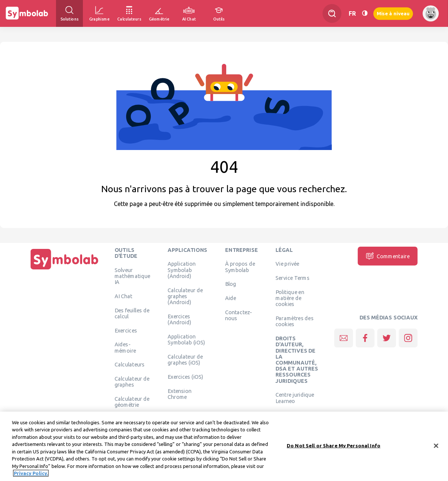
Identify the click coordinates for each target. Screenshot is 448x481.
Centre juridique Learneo (295, 398)
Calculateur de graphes (132, 382)
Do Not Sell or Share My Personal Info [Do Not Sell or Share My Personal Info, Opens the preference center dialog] (334, 446)
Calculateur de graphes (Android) (185, 296)
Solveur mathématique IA (132, 276)
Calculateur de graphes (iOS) (185, 359)
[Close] (436, 446)
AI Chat (124, 296)
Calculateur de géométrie (132, 402)
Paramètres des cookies (295, 321)
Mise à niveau (393, 13)
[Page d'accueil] (65, 269)
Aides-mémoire (125, 347)
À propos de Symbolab (240, 267)
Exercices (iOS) (185, 377)
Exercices (126, 330)
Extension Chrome (180, 394)
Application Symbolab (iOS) (186, 339)
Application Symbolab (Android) (182, 270)
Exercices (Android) (179, 319)
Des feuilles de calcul (132, 313)
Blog (231, 284)
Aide (231, 298)
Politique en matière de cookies (290, 298)
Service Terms (293, 278)
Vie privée (287, 264)
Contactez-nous (239, 315)
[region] (224, 446)
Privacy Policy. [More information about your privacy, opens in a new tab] (31, 473)
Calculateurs (130, 365)
